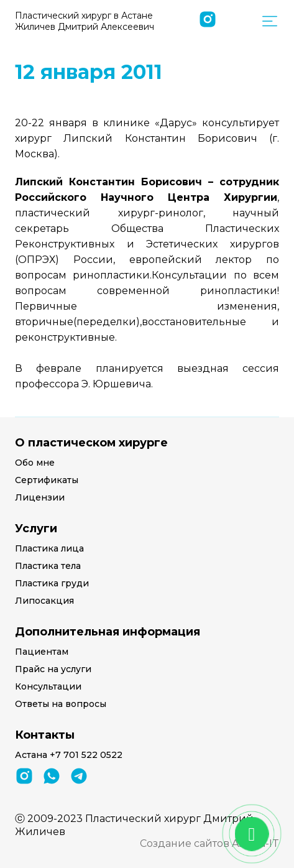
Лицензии (40, 497)
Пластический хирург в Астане (85, 21)
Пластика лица (49, 548)
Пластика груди (52, 583)
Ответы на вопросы (61, 704)
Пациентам (42, 652)
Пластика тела (48, 566)
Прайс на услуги (53, 669)
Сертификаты (47, 480)
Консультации (48, 686)
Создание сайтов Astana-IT (209, 843)
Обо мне (35, 463)
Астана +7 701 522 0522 (69, 755)
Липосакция (44, 601)
